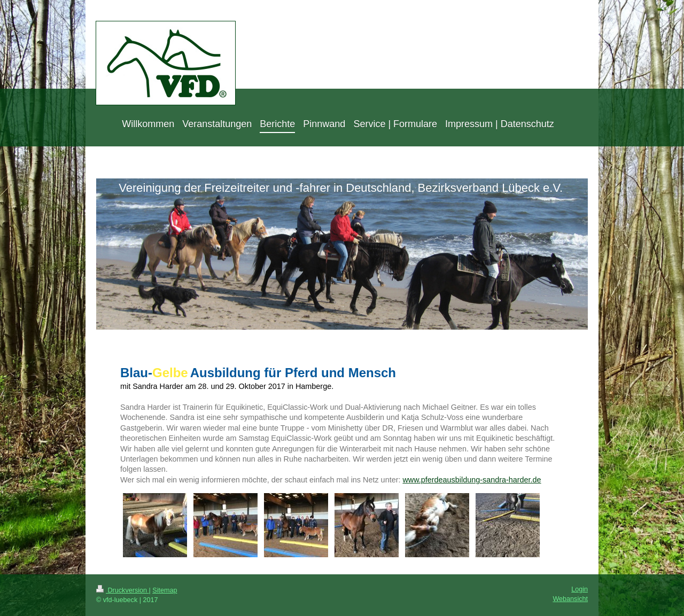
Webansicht (570, 599)
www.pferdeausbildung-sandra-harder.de (472, 480)
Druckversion (122, 590)
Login (580, 589)
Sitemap (165, 590)
